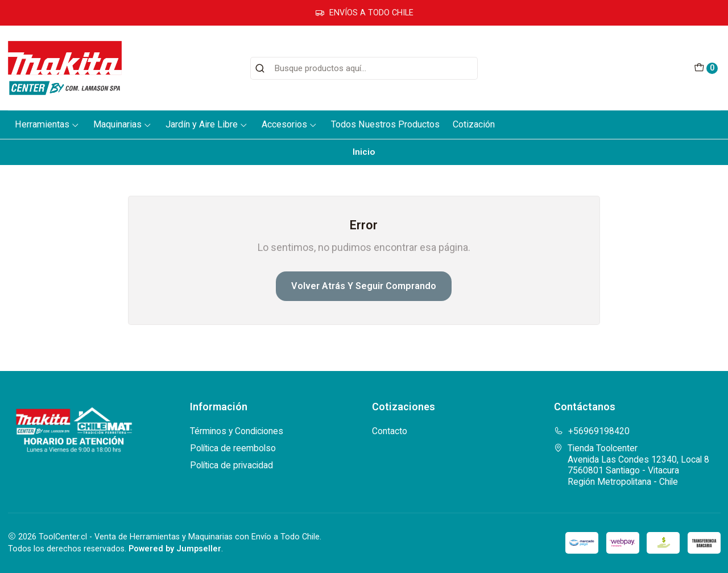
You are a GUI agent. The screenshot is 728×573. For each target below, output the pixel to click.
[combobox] (364, 68)
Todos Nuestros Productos (385, 124)
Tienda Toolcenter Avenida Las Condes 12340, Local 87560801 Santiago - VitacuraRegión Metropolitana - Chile (632, 465)
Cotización (474, 124)
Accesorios (289, 124)
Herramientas (47, 124)
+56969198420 (592, 431)
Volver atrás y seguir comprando (364, 286)
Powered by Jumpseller (175, 549)
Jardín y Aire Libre (207, 124)
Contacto (390, 431)
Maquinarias (123, 124)
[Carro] (706, 68)
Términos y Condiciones (237, 431)
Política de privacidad (231, 465)
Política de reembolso (233, 448)
